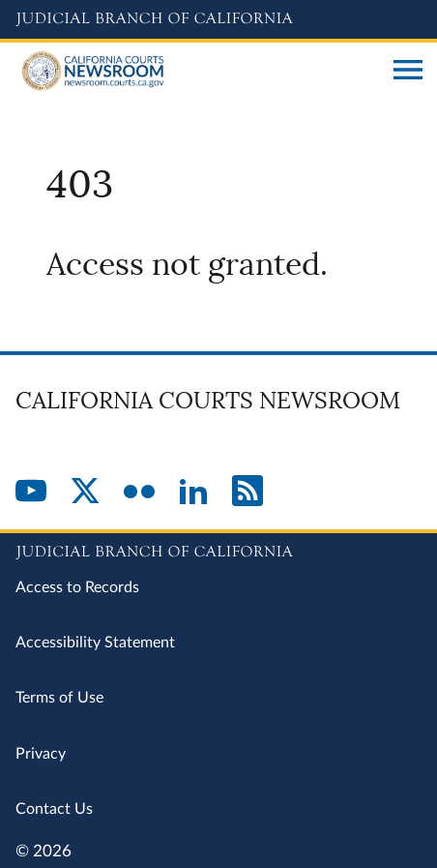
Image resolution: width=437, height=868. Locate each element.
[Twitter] (85, 493)
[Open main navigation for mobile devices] (408, 72)
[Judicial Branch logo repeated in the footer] (218, 549)
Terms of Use (59, 698)
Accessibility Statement (95, 643)
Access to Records (77, 587)
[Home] (197, 72)
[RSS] (248, 493)
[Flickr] (139, 493)
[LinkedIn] (193, 493)
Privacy (41, 754)
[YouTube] (31, 493)
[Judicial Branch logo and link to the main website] (218, 19)
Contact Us (54, 809)
